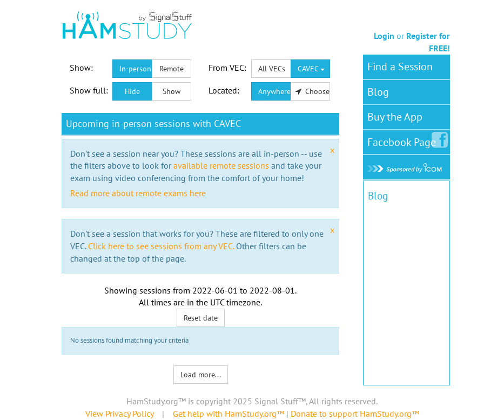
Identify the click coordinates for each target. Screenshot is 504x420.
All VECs (272, 69)
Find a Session (400, 66)
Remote (172, 69)
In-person (135, 69)
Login (384, 36)
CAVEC (311, 69)
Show (172, 91)
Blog (378, 92)
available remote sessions (221, 165)
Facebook (404, 140)
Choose (313, 91)
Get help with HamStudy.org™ (229, 414)
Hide (132, 91)
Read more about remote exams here (138, 193)
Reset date (201, 318)
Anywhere (274, 91)
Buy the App (395, 117)
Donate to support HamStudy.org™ (355, 414)
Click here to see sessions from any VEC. (161, 246)
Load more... (201, 375)
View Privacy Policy (119, 414)
